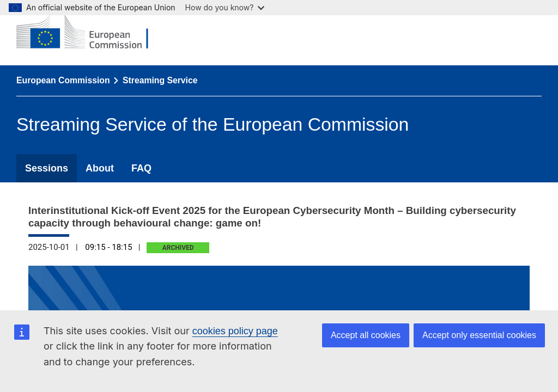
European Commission (63, 80)
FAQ (141, 168)
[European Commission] (90, 33)
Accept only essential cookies (479, 335)
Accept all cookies (366, 335)
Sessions (47, 168)
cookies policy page (235, 331)
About (100, 168)
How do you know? (225, 7)
